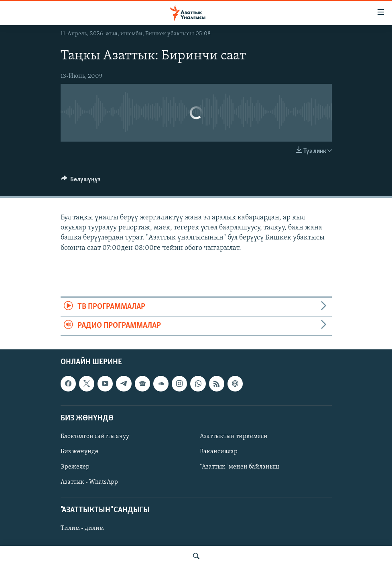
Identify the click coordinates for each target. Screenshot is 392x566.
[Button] (81, 181)
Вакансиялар (219, 452)
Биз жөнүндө (79, 452)
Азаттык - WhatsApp (89, 482)
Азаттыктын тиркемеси (234, 436)
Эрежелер (75, 467)
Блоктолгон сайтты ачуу (95, 436)
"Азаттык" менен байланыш (240, 467)
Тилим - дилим (82, 528)
